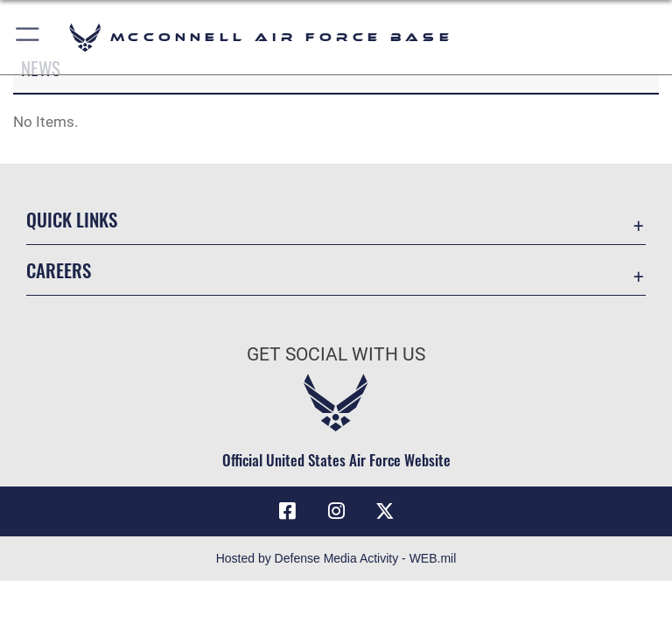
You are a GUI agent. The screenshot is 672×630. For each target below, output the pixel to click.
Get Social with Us (336, 354)
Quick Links (72, 219)
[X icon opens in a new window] (385, 511)
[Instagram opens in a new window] (336, 511)
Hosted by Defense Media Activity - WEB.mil (336, 558)
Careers (59, 270)
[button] (28, 37)
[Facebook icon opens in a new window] (287, 511)
